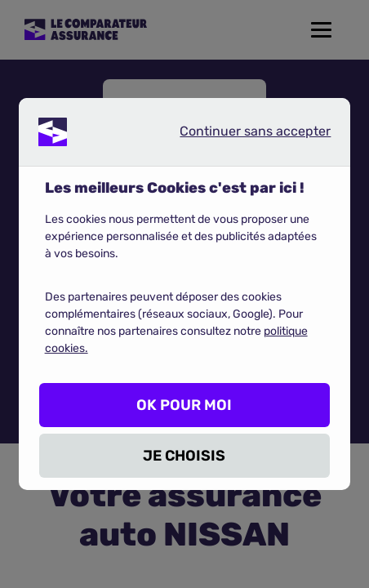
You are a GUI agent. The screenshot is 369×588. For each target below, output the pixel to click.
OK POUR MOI (184, 405)
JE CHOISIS (184, 456)
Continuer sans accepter (242, 135)
